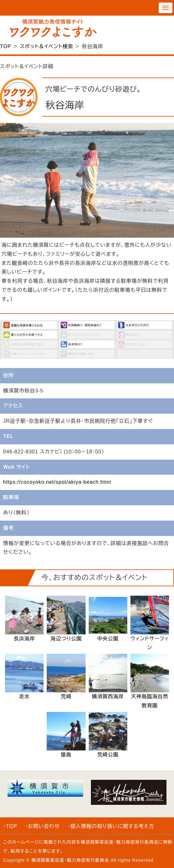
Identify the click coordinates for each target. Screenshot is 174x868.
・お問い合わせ (42, 826)
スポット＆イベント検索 (46, 46)
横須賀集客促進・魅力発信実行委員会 (120, 842)
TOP (5, 46)
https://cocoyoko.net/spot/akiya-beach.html (57, 482)
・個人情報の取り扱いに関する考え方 (111, 826)
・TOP (10, 826)
